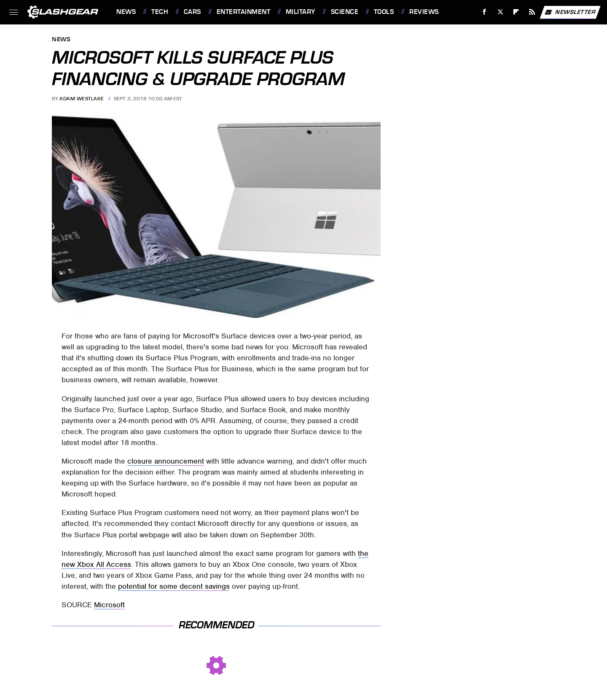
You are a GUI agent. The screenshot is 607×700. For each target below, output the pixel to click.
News (126, 12)
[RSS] (532, 12)
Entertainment (244, 12)
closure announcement (166, 461)
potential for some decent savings (174, 586)
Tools (384, 12)
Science (345, 12)
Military (301, 12)
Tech (160, 12)
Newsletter (570, 12)
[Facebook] (485, 12)
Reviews (424, 12)
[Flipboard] (516, 12)
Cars (192, 12)
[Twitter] (500, 12)
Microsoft (109, 605)
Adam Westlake (82, 99)
